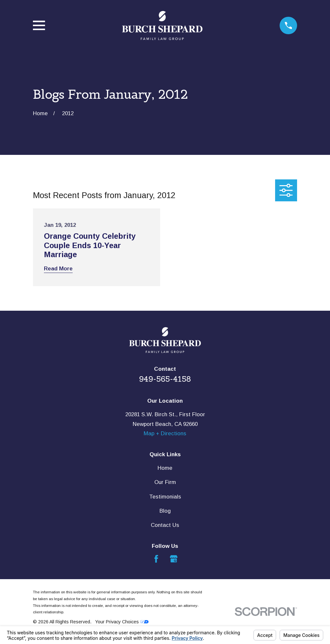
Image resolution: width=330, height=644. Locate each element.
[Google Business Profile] (174, 559)
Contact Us (165, 525)
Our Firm (165, 482)
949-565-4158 (165, 379)
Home (165, 468)
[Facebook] (156, 559)
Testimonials (165, 497)
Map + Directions (165, 433)
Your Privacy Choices (122, 622)
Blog (165, 511)
